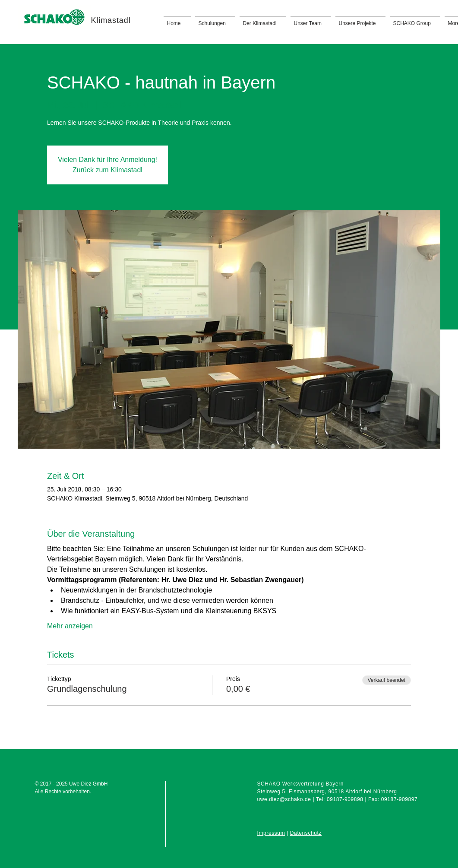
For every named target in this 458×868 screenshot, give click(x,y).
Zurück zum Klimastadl (107, 170)
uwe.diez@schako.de (284, 799)
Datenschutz (306, 833)
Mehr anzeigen (70, 626)
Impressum (271, 833)
